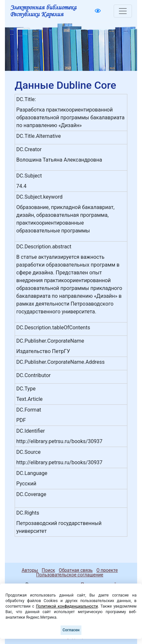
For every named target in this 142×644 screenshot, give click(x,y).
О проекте (107, 570)
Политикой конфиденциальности (67, 606)
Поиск (48, 570)
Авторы (30, 570)
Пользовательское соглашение (70, 575)
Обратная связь (76, 570)
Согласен (71, 630)
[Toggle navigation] (123, 11)
